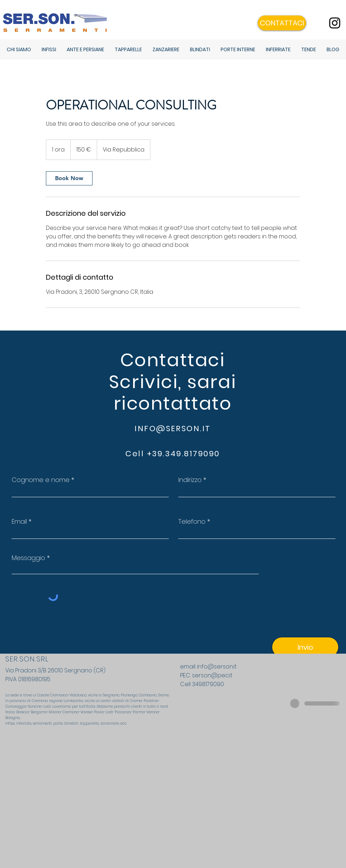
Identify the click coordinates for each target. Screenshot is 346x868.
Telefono (192, 522)
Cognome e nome (41, 480)
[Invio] (305, 647)
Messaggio (28, 558)
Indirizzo (190, 480)
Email (19, 522)
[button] (282, 23)
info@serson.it (217, 667)
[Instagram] (335, 23)
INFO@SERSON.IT (173, 429)
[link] (69, 178)
